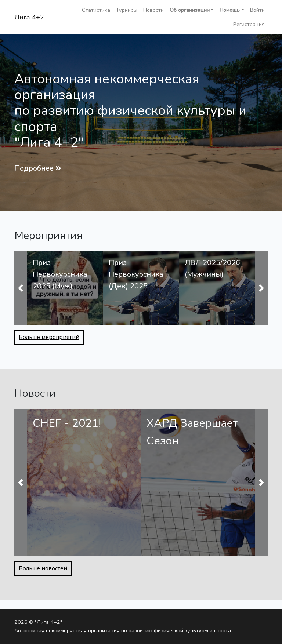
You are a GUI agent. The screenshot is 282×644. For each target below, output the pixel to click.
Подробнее (34, 168)
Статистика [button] (96, 10)
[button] (192, 10)
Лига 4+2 (29, 17)
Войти (257, 10)
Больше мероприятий (49, 337)
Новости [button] (153, 10)
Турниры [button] (127, 10)
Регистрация (249, 24)
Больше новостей (43, 568)
